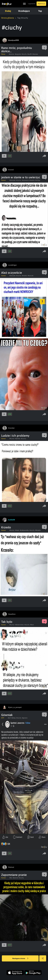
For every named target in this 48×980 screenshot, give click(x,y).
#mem (17, 530)
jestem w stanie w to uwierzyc (21, 177)
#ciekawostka (24, 530)
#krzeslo (38, 530)
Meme (3, 54)
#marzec (35, 54)
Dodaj (8, 11)
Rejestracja (41, 4)
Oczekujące (24, 11)
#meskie (32, 180)
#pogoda (18, 54)
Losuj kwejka (44, 960)
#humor (12, 439)
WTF (3, 718)
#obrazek (12, 180)
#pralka (18, 439)
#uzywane (25, 180)
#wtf (9, 718)
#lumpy (38, 180)
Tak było (7, 622)
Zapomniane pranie (14, 875)
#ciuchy (24, 54)
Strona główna (8, 18)
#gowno (25, 718)
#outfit (30, 54)
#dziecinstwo (20, 625)
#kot (11, 878)
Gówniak (7, 715)
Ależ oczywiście (12, 273)
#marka (24, 276)
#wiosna (12, 54)
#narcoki (31, 276)
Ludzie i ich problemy (15, 436)
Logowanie (32, 4)
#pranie (16, 878)
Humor (4, 180)
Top (40, 11)
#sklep (14, 718)
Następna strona (20, 959)
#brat (32, 625)
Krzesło (6, 527)
